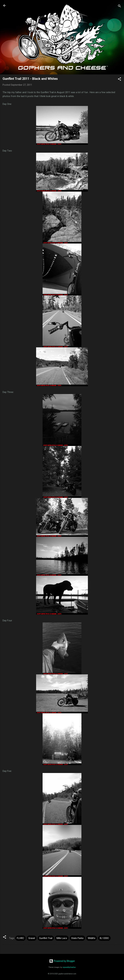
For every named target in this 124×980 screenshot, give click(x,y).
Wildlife (92, 938)
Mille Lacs (62, 938)
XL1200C (104, 938)
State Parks (77, 938)
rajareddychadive (69, 967)
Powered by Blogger (62, 961)
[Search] (119, 7)
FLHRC (20, 938)
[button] (119, 80)
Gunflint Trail (46, 938)
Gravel (32, 938)
